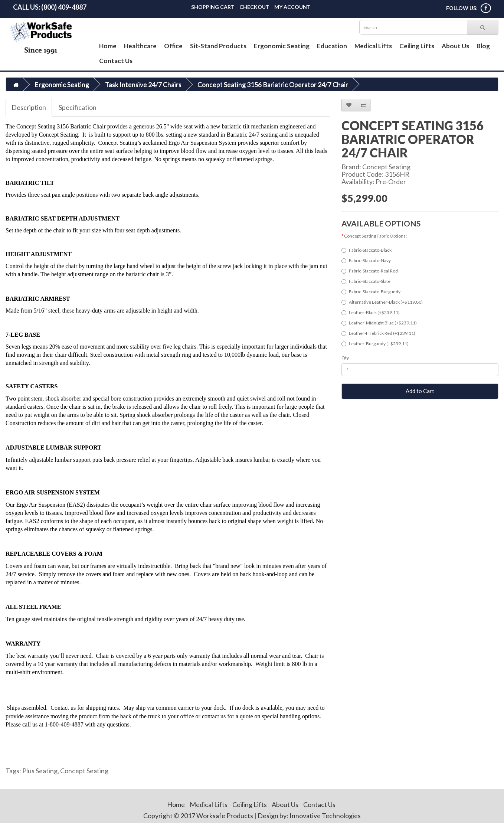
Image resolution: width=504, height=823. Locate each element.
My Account (292, 7)
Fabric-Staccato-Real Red (370, 271)
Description (29, 107)
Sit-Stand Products (218, 46)
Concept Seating (386, 167)
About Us (455, 46)
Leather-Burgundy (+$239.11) (375, 344)
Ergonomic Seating (282, 46)
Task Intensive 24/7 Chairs (143, 84)
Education (332, 46)
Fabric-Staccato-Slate (366, 281)
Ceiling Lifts (417, 46)
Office (173, 46)
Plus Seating (40, 771)
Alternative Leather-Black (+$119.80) (382, 302)
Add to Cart (420, 391)
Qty (345, 358)
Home (108, 46)
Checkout (254, 7)
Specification (78, 107)
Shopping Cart (213, 7)
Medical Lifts (373, 46)
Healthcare (140, 46)
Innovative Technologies (325, 816)
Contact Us (116, 61)
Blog (483, 46)
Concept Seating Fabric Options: (375, 236)
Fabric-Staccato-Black (366, 250)
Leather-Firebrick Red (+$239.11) (378, 333)
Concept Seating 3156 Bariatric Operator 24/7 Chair (273, 84)
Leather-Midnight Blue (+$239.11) (379, 323)
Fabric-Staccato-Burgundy (371, 292)
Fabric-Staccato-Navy (366, 260)
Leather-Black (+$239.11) (371, 312)
